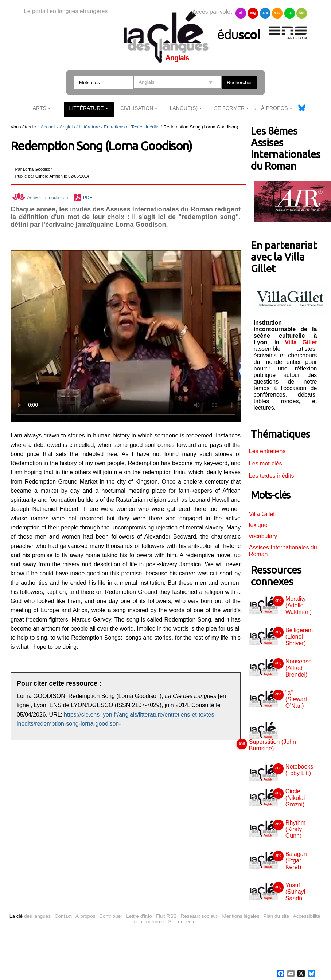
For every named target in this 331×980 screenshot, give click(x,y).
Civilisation (137, 108)
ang (253, 13)
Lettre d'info (139, 916)
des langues (30, 916)
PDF (88, 197)
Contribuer (111, 916)
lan (302, 13)
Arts (40, 108)
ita (290, 13)
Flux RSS (166, 916)
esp (277, 13)
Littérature (87, 108)
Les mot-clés (266, 463)
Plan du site (276, 916)
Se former (229, 108)
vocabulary (263, 536)
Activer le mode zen (40, 197)
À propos (85, 916)
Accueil (48, 127)
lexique (258, 525)
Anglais (67, 127)
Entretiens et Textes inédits (132, 127)
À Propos (274, 108)
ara (265, 13)
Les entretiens (267, 451)
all (241, 13)
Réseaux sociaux (199, 916)
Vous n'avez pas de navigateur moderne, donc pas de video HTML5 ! (126, 336)
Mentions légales (241, 916)
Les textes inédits (272, 476)
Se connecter (183, 922)
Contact (63, 916)
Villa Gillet (262, 514)
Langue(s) (184, 108)
